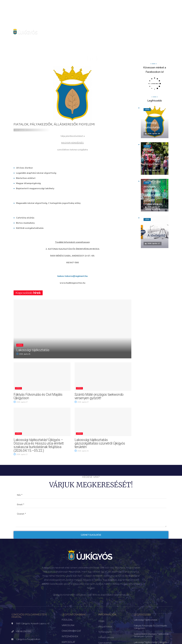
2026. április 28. (23, 354)
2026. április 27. (21, 402)
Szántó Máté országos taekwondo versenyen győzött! (99, 396)
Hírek (20, 345)
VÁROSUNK (68, 625)
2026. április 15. (82, 451)
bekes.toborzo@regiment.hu (73, 276)
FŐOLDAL (67, 620)
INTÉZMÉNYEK (70, 636)
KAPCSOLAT (68, 642)
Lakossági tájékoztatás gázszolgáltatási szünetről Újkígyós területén (100, 443)
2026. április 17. (21, 455)
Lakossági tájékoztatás (33, 350)
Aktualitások (105, 627)
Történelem (105, 632)
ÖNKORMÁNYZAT (71, 631)
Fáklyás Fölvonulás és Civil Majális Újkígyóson (38, 396)
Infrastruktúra (106, 637)
